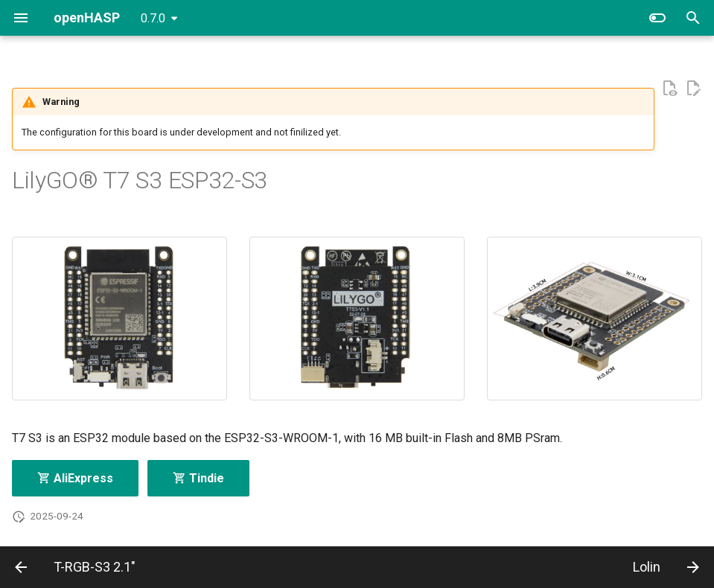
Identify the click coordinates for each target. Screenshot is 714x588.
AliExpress (75, 478)
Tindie (198, 478)
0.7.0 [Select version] (153, 18)
